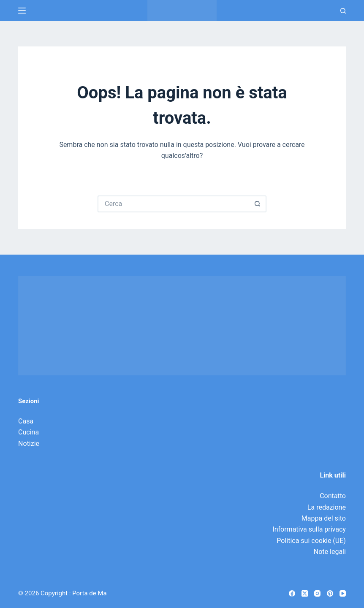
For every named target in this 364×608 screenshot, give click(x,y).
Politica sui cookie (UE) (311, 541)
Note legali (330, 552)
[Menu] (22, 11)
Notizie (29, 444)
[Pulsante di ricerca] (258, 204)
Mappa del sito (324, 518)
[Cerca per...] (174, 204)
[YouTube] (343, 593)
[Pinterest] (330, 593)
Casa (26, 421)
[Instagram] (317, 593)
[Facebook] (292, 593)
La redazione (327, 507)
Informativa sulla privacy (309, 529)
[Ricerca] (343, 11)
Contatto (333, 496)
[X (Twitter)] (305, 593)
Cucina (29, 432)
